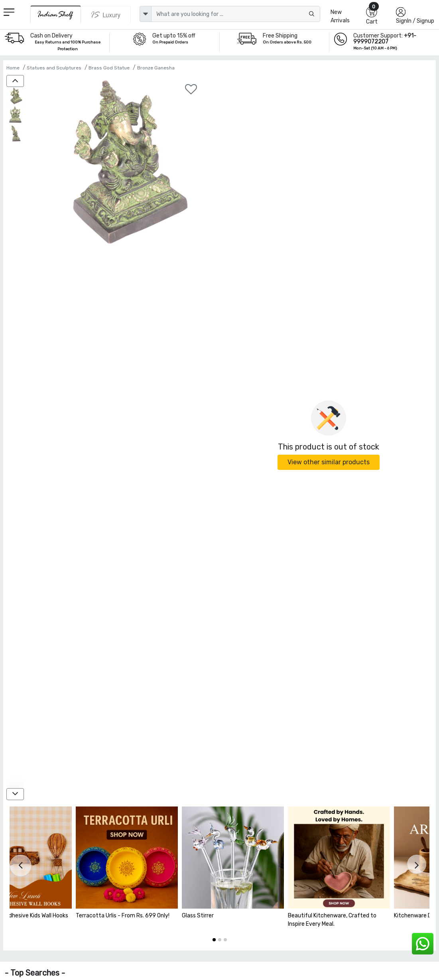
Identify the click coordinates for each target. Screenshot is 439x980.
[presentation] (21, 866)
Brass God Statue (109, 68)
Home (13, 68)
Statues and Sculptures (54, 68)
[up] (15, 81)
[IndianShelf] (56, 15)
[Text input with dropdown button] (236, 14)
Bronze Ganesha (156, 68)
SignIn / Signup (415, 21)
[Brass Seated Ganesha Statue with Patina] (15, 97)
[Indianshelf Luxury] (106, 15)
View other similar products (329, 462)
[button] (214, 940)
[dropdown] (146, 14)
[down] (15, 794)
